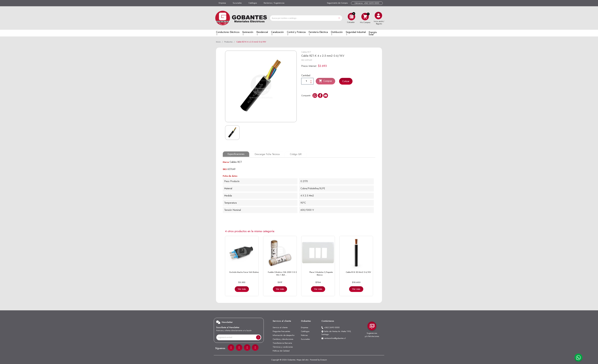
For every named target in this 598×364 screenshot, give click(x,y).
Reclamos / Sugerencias (274, 3)
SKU (303, 60)
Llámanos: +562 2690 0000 (367, 3)
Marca (226, 162)
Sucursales (237, 3)
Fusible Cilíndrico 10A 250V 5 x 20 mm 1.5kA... (283, 273)
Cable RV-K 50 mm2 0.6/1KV (358, 272)
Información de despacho (284, 335)
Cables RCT (306, 52)
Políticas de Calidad (281, 350)
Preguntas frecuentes (281, 331)
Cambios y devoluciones (283, 339)
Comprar (326, 81)
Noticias (304, 335)
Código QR (295, 154)
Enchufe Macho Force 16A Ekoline (244, 272)
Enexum (324, 359)
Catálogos (253, 3)
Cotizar (346, 81)
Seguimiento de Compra (337, 3)
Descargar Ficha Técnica (267, 154)
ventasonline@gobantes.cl (335, 338)
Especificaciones (236, 154)
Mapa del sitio (303, 359)
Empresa (222, 3)
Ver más (242, 289)
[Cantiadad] (307, 81)
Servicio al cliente (280, 327)
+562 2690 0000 (332, 327)
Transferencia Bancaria (282, 343)
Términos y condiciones (283, 347)
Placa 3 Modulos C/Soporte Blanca (321, 273)
